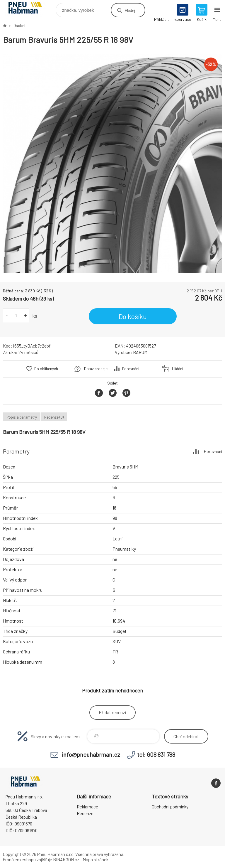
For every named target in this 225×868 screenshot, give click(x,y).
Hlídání (178, 369)
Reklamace (87, 807)
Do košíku (133, 316)
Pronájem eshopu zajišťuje (28, 859)
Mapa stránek (96, 859)
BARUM (140, 352)
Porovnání (131, 369)
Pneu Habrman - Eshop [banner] (29, 9)
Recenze (85, 813)
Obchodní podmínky (170, 807)
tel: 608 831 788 (156, 754)
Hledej (130, 10)
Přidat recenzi (112, 712)
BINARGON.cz (66, 859)
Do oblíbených (46, 369)
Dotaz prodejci (96, 369)
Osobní (19, 26)
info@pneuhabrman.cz (91, 754)
